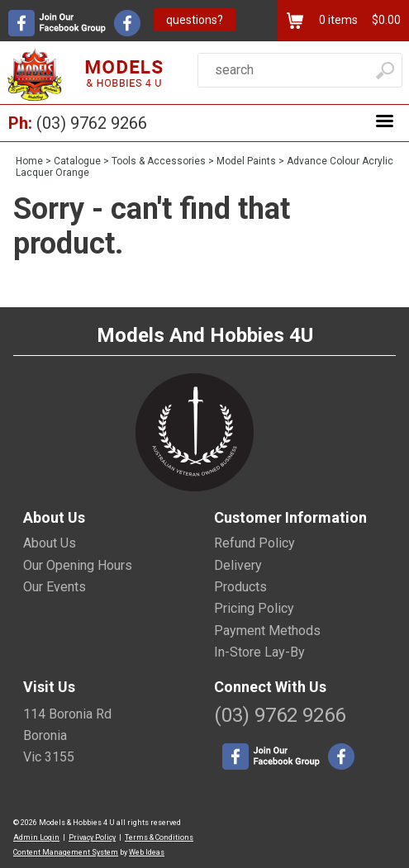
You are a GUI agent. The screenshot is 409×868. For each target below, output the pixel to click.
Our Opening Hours (78, 565)
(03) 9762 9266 (92, 123)
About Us (50, 543)
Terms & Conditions (159, 837)
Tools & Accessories (159, 161)
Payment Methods (267, 631)
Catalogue (77, 161)
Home (29, 161)
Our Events (55, 587)
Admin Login (36, 837)
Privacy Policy (92, 837)
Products (240, 587)
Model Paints (246, 161)
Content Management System (66, 852)
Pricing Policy (254, 608)
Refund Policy (254, 543)
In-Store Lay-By (259, 652)
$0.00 (385, 20)
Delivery (238, 565)
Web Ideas (147, 852)
